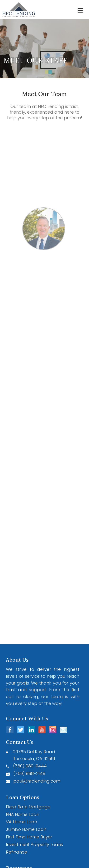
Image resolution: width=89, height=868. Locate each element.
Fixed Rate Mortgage (28, 807)
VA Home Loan (21, 822)
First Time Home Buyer (29, 837)
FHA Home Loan (23, 814)
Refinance (16, 852)
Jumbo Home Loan (26, 829)
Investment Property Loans (34, 844)
